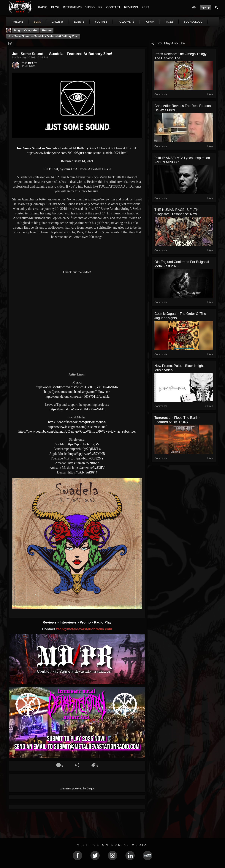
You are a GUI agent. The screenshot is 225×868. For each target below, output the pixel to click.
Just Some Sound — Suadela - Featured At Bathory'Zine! (43, 36)
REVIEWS (131, 7)
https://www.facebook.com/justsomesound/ (77, 422)
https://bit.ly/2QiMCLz (85, 449)
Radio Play (103, 622)
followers (126, 22)
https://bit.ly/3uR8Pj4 (83, 472)
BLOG (55, 7)
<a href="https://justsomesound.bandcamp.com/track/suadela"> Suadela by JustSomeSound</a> (77, 254)
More (189, 22)
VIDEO (90, 7)
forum (149, 22)
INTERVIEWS (72, 7)
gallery (57, 22)
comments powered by (77, 788)
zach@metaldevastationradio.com (84, 629)
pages (169, 22)
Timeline (17, 22)
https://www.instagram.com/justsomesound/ (77, 427)
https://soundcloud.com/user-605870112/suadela (77, 397)
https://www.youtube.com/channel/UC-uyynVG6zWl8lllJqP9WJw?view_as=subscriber (77, 431)
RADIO (43, 7)
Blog (17, 30)
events (79, 22)
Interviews (69, 622)
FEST (145, 7)
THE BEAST (30, 63)
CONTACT (113, 7)
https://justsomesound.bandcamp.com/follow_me (77, 392)
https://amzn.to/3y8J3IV (88, 468)
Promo (86, 622)
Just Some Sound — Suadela (37, 148)
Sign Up (205, 7)
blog (38, 22)
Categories (31, 30)
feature (47, 30)
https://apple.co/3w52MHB (87, 454)
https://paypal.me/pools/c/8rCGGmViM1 (77, 409)
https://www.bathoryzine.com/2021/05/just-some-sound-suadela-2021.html (77, 153)
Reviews (50, 622)
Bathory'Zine (87, 148)
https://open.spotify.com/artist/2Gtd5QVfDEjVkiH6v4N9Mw (77, 387)
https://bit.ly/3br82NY (89, 458)
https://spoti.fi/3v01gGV (83, 444)
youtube (101, 22)
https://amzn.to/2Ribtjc (84, 463)
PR (100, 7)
